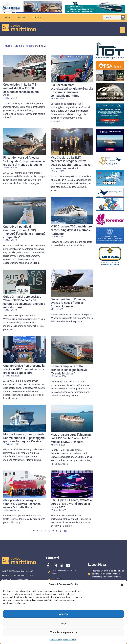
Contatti (37, 18)
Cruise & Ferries (24, 46)
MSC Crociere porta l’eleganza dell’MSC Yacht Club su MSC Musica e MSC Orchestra (71, 438)
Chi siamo (21, 18)
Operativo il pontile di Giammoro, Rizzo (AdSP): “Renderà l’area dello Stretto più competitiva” (24, 232)
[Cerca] (123, 17)
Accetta (63, 614)
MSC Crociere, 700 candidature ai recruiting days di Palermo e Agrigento (71, 230)
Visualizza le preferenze (64, 632)
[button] (122, 584)
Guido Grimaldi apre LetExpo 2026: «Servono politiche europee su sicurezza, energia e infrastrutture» (24, 302)
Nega (63, 623)
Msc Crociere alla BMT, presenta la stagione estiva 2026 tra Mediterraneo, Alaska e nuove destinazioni (71, 163)
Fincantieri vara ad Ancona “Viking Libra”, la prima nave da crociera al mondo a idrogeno (24, 161)
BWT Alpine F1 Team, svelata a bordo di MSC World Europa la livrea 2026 (71, 504)
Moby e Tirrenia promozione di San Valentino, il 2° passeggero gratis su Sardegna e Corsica (24, 438)
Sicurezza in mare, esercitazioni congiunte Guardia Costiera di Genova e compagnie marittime (72, 90)
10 (65, 531)
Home (8, 18)
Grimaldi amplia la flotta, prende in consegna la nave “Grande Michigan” (69, 370)
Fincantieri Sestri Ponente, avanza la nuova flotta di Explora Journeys (68, 303)
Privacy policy (70, 640)
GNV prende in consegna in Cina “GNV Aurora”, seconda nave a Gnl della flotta (22, 504)
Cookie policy (56, 640)
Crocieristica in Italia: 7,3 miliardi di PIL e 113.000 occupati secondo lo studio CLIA (21, 90)
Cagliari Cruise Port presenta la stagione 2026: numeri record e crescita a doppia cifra (24, 369)
